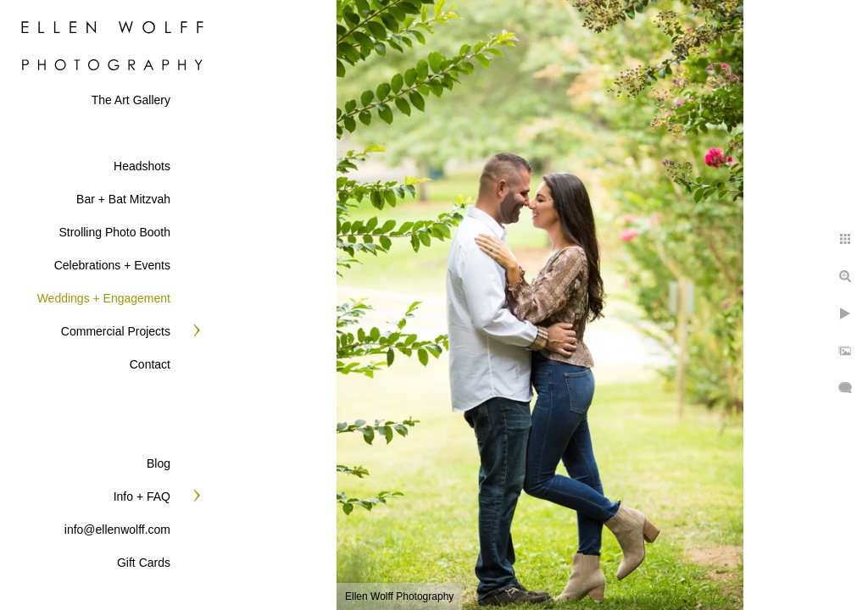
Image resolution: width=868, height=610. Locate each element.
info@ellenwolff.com (117, 530)
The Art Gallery (131, 100)
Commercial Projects (116, 331)
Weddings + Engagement (104, 298)
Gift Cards (144, 563)
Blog (159, 463)
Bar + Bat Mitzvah (123, 199)
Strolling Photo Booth (114, 232)
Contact (150, 364)
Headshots (142, 166)
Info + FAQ (142, 496)
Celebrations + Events (112, 265)
